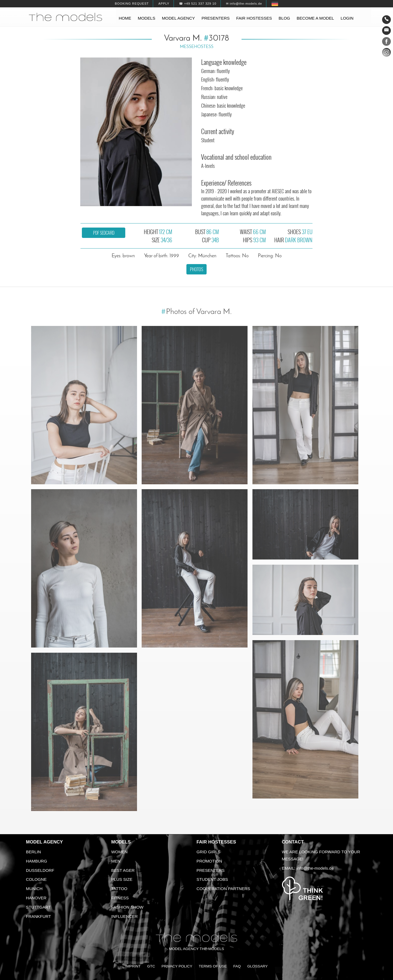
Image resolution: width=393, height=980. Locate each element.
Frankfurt (38, 916)
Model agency (178, 18)
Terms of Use (213, 966)
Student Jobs (212, 879)
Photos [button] (196, 269)
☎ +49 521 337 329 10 (198, 4)
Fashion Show (127, 907)
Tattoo (119, 889)
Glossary (257, 966)
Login (347, 18)
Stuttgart (38, 907)
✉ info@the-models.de (244, 4)
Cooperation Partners (223, 889)
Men (116, 861)
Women (120, 852)
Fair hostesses (254, 18)
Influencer (125, 916)
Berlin (33, 852)
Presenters (215, 18)
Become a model (315, 18)
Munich (34, 889)
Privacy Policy (177, 966)
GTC (151, 966)
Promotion (209, 861)
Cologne (36, 879)
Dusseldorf (40, 870)
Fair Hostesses (216, 842)
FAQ (237, 966)
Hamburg (37, 861)
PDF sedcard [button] (104, 233)
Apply (164, 4)
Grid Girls (209, 852)
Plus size (122, 879)
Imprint (133, 966)
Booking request (132, 4)
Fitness (120, 898)
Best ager (123, 870)
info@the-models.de (315, 868)
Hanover (36, 898)
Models (147, 18)
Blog (284, 18)
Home (125, 18)
